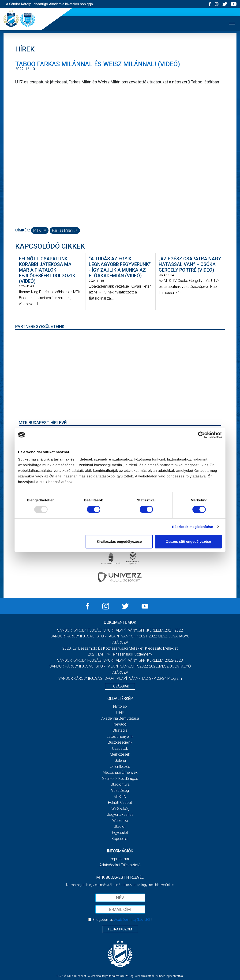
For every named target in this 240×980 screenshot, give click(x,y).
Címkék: (22, 230)
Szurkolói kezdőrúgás (120, 779)
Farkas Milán (65, 230)
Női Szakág (120, 809)
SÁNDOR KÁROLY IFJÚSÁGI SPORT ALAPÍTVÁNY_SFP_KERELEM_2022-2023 (120, 660)
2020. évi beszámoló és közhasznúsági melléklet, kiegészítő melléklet (120, 648)
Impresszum (120, 859)
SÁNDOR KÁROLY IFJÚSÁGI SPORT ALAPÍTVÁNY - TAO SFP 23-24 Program (120, 678)
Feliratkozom (120, 929)
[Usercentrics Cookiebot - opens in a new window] (201, 435)
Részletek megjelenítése (193, 527)
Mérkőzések (120, 754)
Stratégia (120, 730)
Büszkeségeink (120, 742)
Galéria (120, 760)
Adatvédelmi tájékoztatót (132, 920)
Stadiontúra (120, 784)
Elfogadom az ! (122, 920)
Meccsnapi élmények (120, 772)
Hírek (120, 712)
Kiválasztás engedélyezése (119, 541)
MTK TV (40, 230)
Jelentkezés (120, 767)
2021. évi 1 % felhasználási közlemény (120, 654)
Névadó (120, 724)
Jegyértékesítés (120, 814)
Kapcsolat (120, 839)
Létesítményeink (120, 736)
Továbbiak (120, 686)
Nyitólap (120, 706)
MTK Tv (120, 797)
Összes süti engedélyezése (188, 541)
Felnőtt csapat (120, 802)
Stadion (120, 826)
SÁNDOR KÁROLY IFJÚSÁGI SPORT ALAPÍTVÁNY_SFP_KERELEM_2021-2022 (120, 630)
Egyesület (120, 833)
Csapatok (120, 748)
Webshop (120, 821)
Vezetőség (120, 791)
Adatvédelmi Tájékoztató (120, 865)
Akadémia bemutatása (120, 718)
